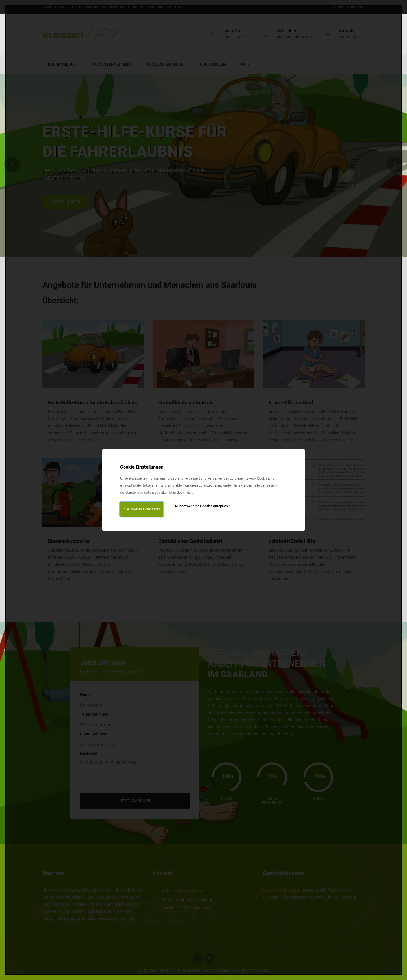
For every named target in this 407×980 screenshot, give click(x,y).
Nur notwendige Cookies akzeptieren (203, 506)
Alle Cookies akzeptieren (142, 509)
